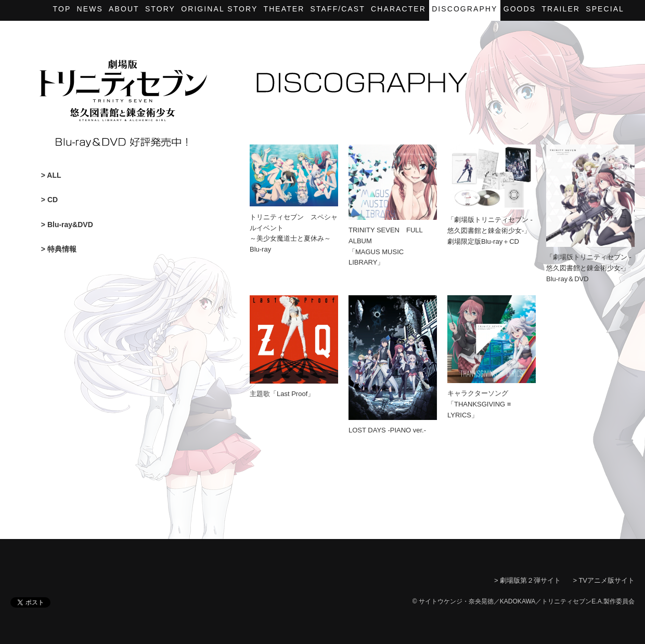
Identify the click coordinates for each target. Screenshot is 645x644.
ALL (54, 175)
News (90, 9)
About (124, 9)
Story (160, 9)
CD (53, 200)
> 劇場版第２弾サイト (527, 580)
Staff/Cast (338, 9)
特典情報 (62, 249)
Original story (219, 9)
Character (398, 9)
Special (605, 9)
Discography (465, 9)
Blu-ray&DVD (70, 225)
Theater (284, 9)
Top (62, 9)
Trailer (561, 9)
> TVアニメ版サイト (604, 580)
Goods (520, 9)
